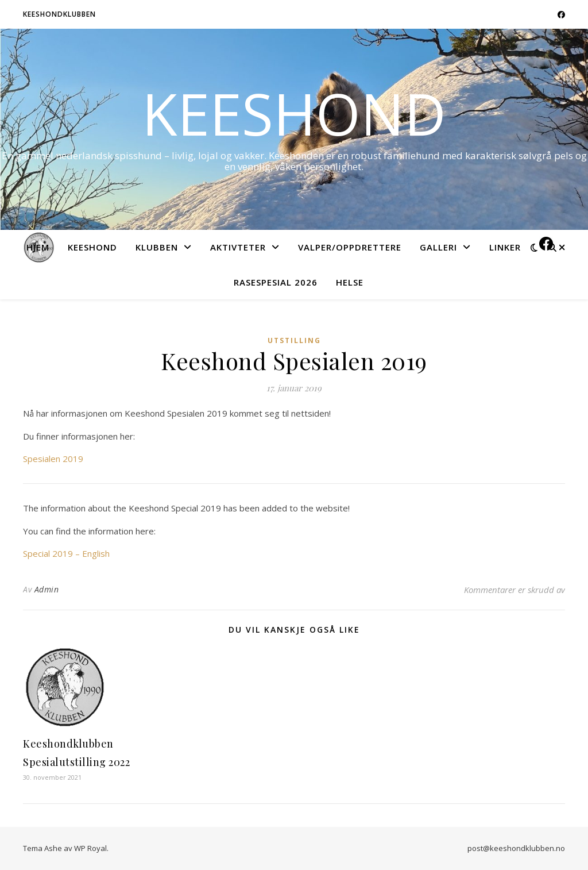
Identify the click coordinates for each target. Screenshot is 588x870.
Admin (47, 589)
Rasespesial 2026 (276, 282)
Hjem (38, 247)
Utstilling (294, 340)
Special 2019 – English (66, 553)
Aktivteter (238, 247)
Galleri (438, 247)
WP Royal (90, 848)
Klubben (157, 247)
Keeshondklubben (59, 14)
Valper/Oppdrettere (350, 247)
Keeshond (294, 113)
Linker (505, 247)
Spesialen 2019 (53, 459)
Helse (350, 282)
